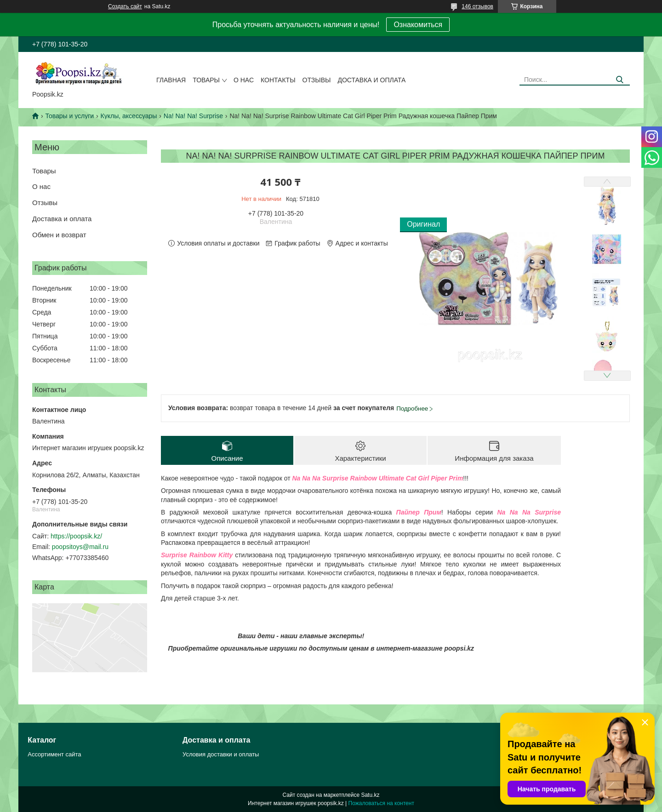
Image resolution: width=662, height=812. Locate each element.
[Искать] (619, 80)
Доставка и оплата (371, 80)
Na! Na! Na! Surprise (193, 116)
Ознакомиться (418, 25)
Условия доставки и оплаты (221, 754)
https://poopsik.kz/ (76, 536)
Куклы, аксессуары (129, 116)
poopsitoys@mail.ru (80, 547)
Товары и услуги (69, 116)
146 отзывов (477, 6)
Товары (206, 80)
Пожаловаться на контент (381, 803)
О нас (244, 80)
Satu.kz (370, 795)
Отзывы (317, 80)
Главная (171, 80)
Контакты (278, 80)
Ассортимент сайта (54, 754)
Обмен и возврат (59, 235)
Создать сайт (125, 6)
